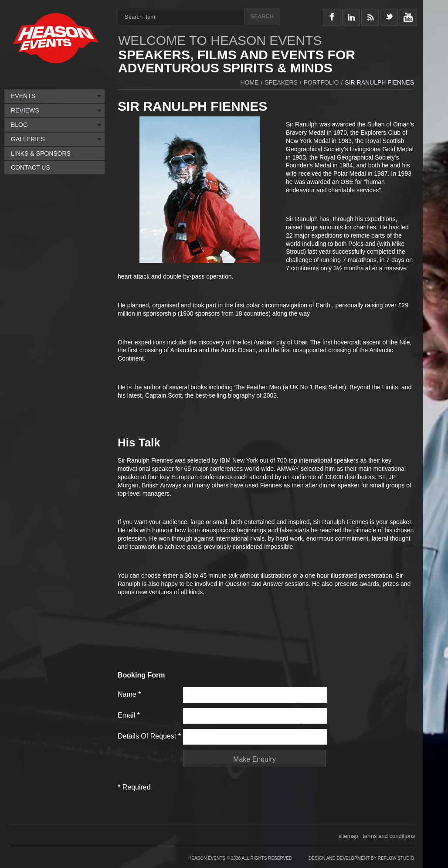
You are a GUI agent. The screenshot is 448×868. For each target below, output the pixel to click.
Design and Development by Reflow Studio (361, 858)
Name (129, 694)
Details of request (149, 736)
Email (129, 715)
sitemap (349, 836)
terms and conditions (389, 836)
